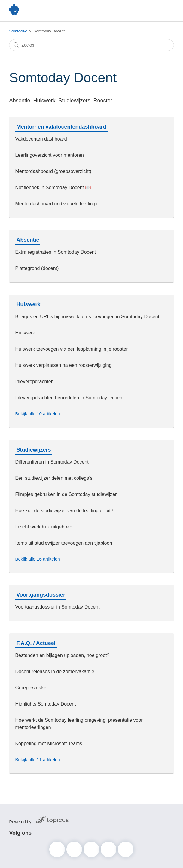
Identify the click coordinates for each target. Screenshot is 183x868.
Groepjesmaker (31, 688)
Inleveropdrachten (34, 381)
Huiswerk (28, 304)
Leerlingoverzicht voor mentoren (49, 155)
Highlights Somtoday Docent (45, 704)
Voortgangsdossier (41, 595)
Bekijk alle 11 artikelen (37, 759)
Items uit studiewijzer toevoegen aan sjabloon (64, 543)
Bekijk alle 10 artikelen (37, 414)
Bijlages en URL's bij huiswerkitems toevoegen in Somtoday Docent (87, 317)
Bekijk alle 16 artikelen (37, 559)
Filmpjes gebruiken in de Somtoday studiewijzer (66, 494)
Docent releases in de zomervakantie (55, 671)
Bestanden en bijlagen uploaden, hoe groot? (62, 655)
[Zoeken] (91, 45)
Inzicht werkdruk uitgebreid (44, 527)
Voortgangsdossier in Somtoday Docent (57, 607)
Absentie (28, 240)
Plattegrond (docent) (37, 268)
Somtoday (18, 31)
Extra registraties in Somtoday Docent (55, 252)
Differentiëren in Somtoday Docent (52, 462)
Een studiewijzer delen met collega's (54, 478)
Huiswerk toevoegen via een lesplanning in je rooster (71, 349)
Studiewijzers (34, 450)
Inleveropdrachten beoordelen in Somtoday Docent (69, 398)
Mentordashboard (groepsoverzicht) (53, 171)
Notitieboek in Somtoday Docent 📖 (53, 188)
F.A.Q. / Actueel (36, 643)
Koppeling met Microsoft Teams (49, 744)
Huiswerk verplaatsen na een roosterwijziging (63, 365)
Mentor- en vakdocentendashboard (61, 127)
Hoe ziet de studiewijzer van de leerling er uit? (64, 511)
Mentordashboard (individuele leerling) (56, 204)
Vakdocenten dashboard (41, 139)
